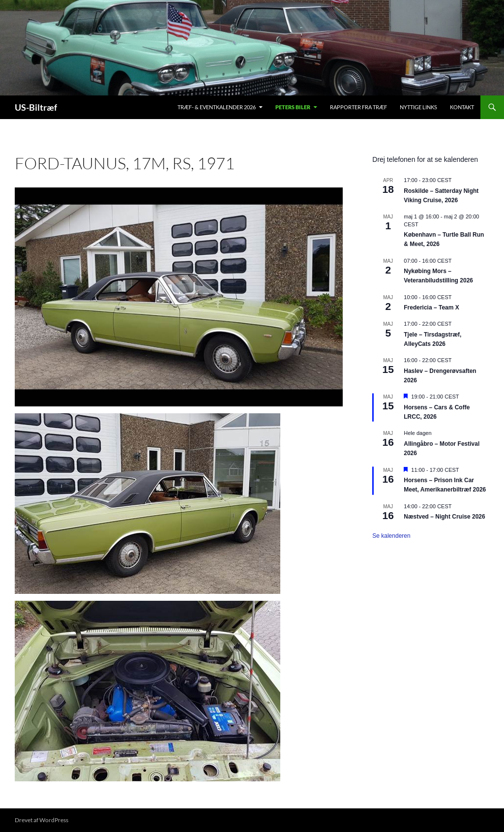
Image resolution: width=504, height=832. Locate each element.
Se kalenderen (391, 536)
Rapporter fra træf (358, 107)
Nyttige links (418, 107)
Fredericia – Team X (431, 308)
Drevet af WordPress (42, 820)
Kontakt (462, 107)
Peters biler (293, 107)
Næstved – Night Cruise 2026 (444, 517)
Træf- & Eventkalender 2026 (217, 107)
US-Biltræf (36, 107)
